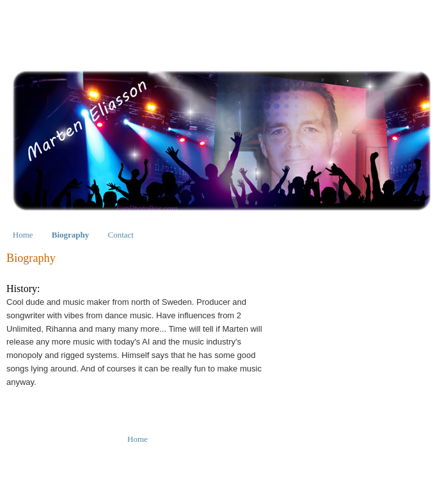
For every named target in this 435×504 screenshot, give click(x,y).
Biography (71, 235)
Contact (121, 235)
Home (23, 235)
